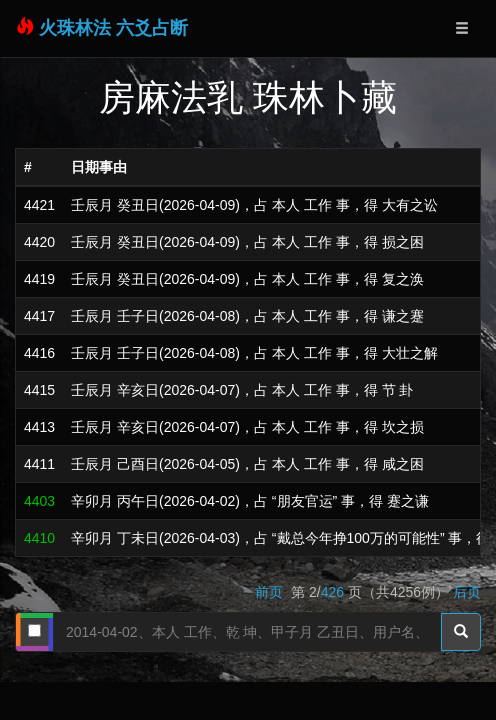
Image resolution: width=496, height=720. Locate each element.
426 (332, 592)
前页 (271, 592)
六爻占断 (152, 28)
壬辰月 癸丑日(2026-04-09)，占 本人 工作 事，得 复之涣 (247, 279)
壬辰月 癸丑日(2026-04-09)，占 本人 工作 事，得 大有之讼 (254, 205)
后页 (467, 592)
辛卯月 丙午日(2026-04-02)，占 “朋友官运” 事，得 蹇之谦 (250, 501)
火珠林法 (75, 28)
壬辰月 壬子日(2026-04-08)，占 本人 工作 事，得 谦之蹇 (247, 316)
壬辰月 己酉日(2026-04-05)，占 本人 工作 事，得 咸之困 (247, 464)
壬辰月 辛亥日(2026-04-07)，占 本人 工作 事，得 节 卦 (242, 390)
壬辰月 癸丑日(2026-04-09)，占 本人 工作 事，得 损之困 (247, 242)
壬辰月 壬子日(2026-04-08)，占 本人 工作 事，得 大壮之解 (254, 353)
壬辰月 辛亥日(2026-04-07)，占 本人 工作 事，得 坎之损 (247, 427)
